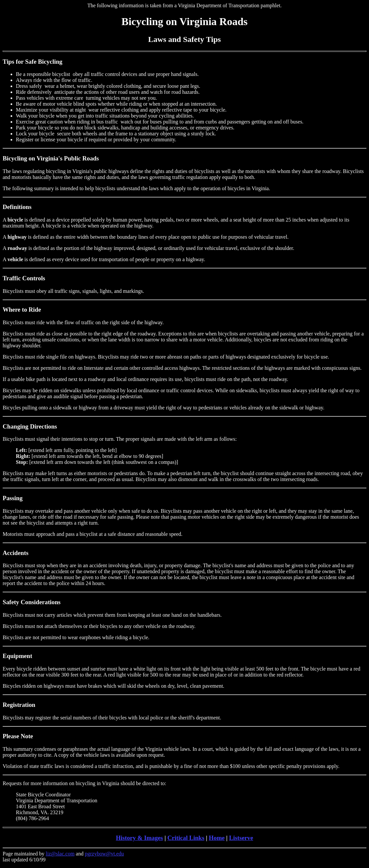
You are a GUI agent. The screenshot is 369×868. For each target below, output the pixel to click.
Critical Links (186, 838)
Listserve (241, 838)
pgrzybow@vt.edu (104, 854)
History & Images (139, 838)
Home (217, 838)
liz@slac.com (60, 854)
